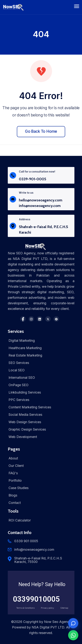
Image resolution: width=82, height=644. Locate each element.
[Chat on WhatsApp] (73, 635)
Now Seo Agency (58, 622)
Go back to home (41, 131)
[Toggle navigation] (77, 7)
